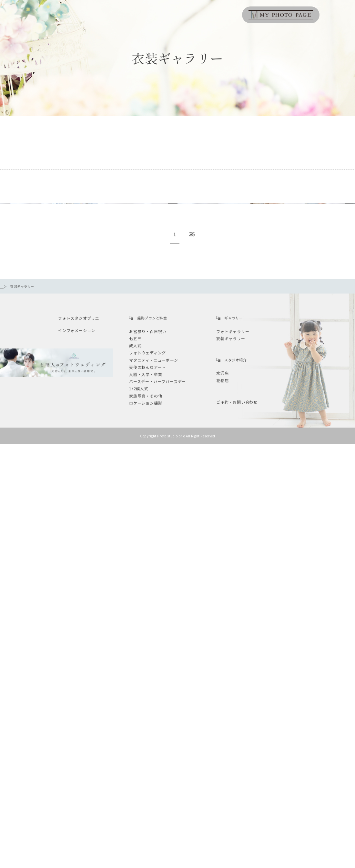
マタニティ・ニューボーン (255, 148)
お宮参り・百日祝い (26, 148)
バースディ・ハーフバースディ (97, 148)
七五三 (156, 148)
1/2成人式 (197, 148)
